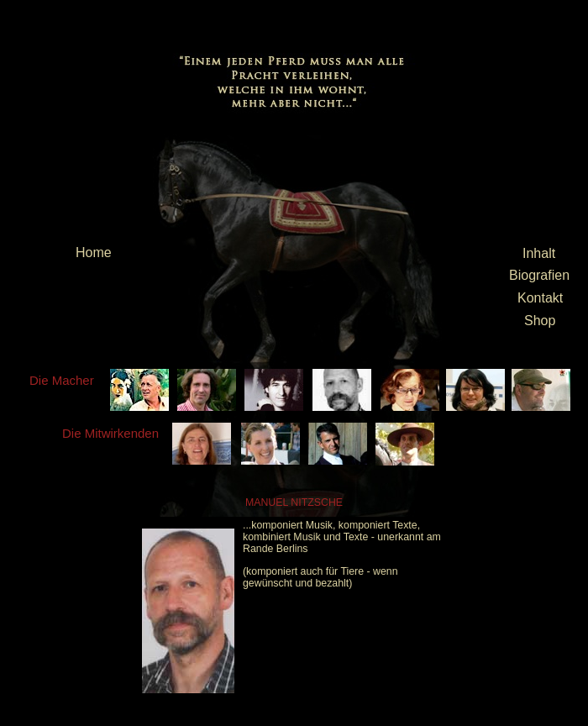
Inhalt (539, 253)
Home (94, 253)
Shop (540, 321)
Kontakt (540, 298)
